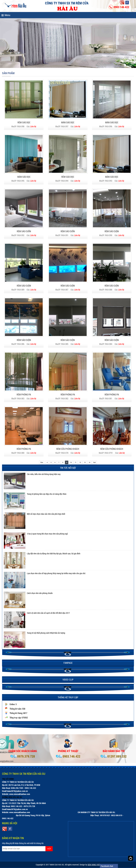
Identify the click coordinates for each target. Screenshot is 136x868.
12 (80, 462)
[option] (68, 481)
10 (71, 462)
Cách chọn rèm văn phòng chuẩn (40, 593)
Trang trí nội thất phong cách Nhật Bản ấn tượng (46, 633)
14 (89, 462)
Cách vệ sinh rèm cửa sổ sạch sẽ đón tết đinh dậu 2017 (48, 613)
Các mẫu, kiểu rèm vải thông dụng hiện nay (44, 474)
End (94, 462)
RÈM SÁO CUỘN (112, 231)
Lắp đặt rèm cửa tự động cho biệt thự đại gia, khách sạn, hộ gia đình (54, 553)
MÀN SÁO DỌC (68, 122)
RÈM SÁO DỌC (24, 122)
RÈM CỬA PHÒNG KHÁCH (68, 449)
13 (85, 462)
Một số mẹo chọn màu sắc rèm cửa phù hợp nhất (46, 514)
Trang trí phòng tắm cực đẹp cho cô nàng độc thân (47, 494)
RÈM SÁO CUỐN (24, 231)
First (42, 462)
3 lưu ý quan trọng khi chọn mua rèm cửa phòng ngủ (47, 534)
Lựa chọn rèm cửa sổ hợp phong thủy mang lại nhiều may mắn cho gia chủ (56, 573)
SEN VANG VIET (94, 865)
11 (76, 462)
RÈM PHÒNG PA (24, 394)
